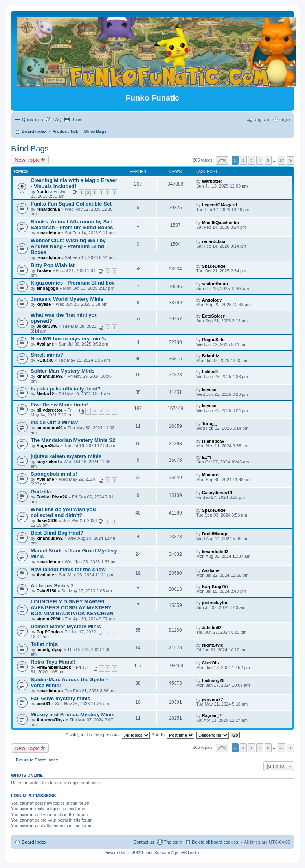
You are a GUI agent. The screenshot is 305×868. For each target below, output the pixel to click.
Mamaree (211, 475)
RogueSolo (213, 340)
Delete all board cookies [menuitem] (215, 842)
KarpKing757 (215, 587)
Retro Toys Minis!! (53, 662)
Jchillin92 (212, 627)
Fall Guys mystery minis (61, 698)
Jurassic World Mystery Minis (67, 299)
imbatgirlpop (50, 649)
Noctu (43, 191)
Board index (34, 842)
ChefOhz (211, 663)
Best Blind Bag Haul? (57, 533)
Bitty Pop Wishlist (53, 265)
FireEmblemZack (54, 667)
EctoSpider (213, 316)
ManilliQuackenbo (220, 223)
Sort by (173, 735)
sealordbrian (215, 284)
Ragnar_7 (212, 715)
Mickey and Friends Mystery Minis (73, 714)
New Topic (27, 160)
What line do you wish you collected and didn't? (63, 512)
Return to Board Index (37, 760)
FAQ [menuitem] (57, 120)
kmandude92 (50, 376)
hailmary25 (213, 680)
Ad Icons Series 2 (52, 586)
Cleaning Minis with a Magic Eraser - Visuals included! (74, 183)
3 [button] (252, 160)
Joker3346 (47, 326)
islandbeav (213, 441)
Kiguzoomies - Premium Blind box (73, 283)
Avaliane (45, 344)
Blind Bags (30, 149)
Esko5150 (47, 591)
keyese (44, 304)
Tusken (44, 270)
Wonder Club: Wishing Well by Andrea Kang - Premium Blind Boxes (68, 246)
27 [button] (282, 160)
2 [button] (243, 160)
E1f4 (207, 457)
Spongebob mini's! (54, 474)
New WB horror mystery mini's (68, 339)
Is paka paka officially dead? (66, 389)
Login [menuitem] (285, 120)
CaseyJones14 (217, 493)
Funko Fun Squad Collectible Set (71, 204)
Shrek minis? (47, 355)
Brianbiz (210, 356)
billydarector (50, 410)
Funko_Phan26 (52, 497)
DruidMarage (215, 534)
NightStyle (213, 645)
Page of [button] (222, 161)
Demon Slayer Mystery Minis (66, 626)
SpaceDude (214, 266)
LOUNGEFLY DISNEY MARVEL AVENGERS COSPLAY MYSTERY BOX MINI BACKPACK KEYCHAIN (72, 608)
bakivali (210, 372)
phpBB (132, 853)
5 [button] (268, 160)
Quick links (32, 120)
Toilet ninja (44, 644)
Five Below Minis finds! (59, 405)
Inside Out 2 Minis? (54, 422)
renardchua (48, 209)
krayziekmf (48, 462)
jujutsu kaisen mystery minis (66, 456)
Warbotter (212, 181)
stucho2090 (49, 619)
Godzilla (41, 492)
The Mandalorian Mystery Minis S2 (73, 440)
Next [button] (290, 161)
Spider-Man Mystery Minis (63, 371)
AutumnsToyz (51, 720)
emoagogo (48, 288)
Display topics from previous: (107, 735)
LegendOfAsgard (220, 205)
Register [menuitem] (262, 120)
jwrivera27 (213, 699)
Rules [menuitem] (77, 120)
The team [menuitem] (173, 842)
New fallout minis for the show (68, 569)
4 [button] (260, 160)
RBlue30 (45, 360)
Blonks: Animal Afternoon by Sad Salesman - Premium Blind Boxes (72, 224)
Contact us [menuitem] (144, 842)
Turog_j (210, 423)
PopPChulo (48, 632)
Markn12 (45, 394)
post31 (43, 704)
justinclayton (215, 603)
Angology (212, 300)
